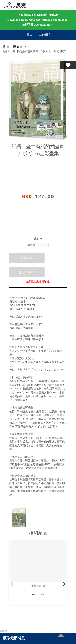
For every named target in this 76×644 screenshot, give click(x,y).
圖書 (30, 35)
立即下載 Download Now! (38, 25)
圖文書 (18, 46)
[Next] (63, 584)
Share (4, 631)
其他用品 (45, 35)
